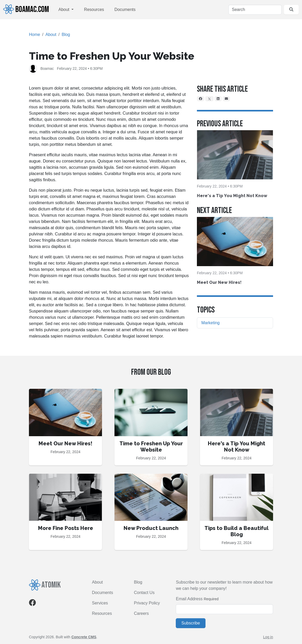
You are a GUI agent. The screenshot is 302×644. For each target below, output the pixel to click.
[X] (209, 99)
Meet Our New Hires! (219, 282)
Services (100, 603)
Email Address (189, 599)
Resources (94, 10)
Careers (141, 613)
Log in (268, 637)
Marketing (210, 323)
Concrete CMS (84, 637)
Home (35, 35)
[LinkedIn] (218, 99)
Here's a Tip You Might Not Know (232, 196)
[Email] (226, 99)
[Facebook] (201, 99)
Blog (66, 35)
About (64, 10)
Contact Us (144, 593)
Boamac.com (26, 9)
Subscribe (191, 623)
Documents (125, 10)
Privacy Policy (147, 603)
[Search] (255, 10)
